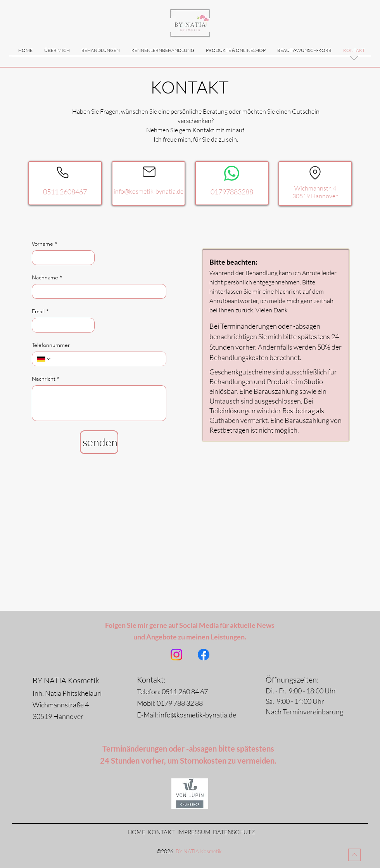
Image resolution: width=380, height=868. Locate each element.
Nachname (47, 278)
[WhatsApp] (232, 173)
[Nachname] (97, 291)
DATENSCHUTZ (234, 832)
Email (40, 311)
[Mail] (149, 172)
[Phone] (62, 172)
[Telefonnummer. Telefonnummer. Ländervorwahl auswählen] (44, 359)
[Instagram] (176, 655)
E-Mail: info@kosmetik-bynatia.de (189, 715)
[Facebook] (204, 655)
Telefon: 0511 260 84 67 (172, 691)
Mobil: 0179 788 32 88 (170, 703)
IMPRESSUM (194, 832)
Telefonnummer (51, 345)
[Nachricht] (99, 403)
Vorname (44, 244)
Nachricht (46, 379)
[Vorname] (61, 258)
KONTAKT (162, 832)
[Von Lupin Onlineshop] (190, 794)
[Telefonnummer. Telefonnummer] (106, 359)
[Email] (61, 325)
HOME (136, 832)
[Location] (315, 173)
